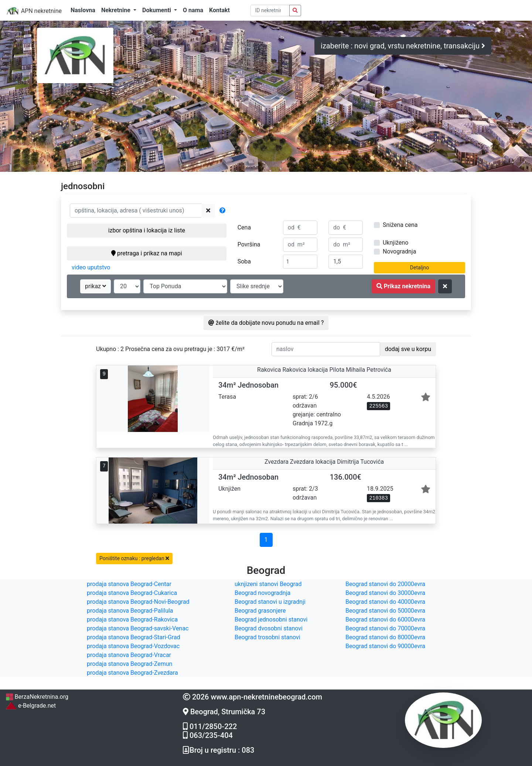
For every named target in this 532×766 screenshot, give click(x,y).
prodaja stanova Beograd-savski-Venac (138, 628)
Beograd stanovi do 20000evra (385, 584)
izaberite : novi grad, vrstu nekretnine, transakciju (403, 46)
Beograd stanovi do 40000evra (385, 602)
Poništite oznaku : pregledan (134, 558)
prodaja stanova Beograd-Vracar (129, 655)
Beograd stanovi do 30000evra (385, 593)
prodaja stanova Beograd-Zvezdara (132, 673)
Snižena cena (400, 225)
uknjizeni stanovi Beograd (268, 584)
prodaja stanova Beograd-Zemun (129, 664)
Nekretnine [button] (117, 10)
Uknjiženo (395, 243)
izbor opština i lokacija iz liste (147, 230)
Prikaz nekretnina (403, 286)
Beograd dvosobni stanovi (269, 628)
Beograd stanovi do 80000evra (385, 637)
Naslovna (83, 10)
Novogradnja (399, 251)
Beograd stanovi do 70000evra (385, 628)
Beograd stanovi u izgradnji (270, 602)
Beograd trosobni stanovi (267, 637)
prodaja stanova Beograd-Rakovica (132, 619)
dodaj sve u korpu (408, 349)
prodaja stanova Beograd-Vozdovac (133, 646)
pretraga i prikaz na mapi (146, 253)
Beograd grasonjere (260, 611)
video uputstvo (91, 267)
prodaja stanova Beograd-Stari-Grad (134, 637)
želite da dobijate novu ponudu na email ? (266, 323)
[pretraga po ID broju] (270, 11)
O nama (193, 10)
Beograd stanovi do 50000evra (385, 611)
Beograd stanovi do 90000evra (385, 646)
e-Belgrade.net (31, 706)
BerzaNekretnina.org (37, 697)
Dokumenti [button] (157, 10)
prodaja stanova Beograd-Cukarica (132, 593)
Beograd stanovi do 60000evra (385, 619)
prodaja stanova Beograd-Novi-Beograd (138, 602)
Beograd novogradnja (262, 593)
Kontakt (219, 10)
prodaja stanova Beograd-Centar (129, 584)
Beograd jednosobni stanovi (271, 619)
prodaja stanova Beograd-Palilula (130, 611)
